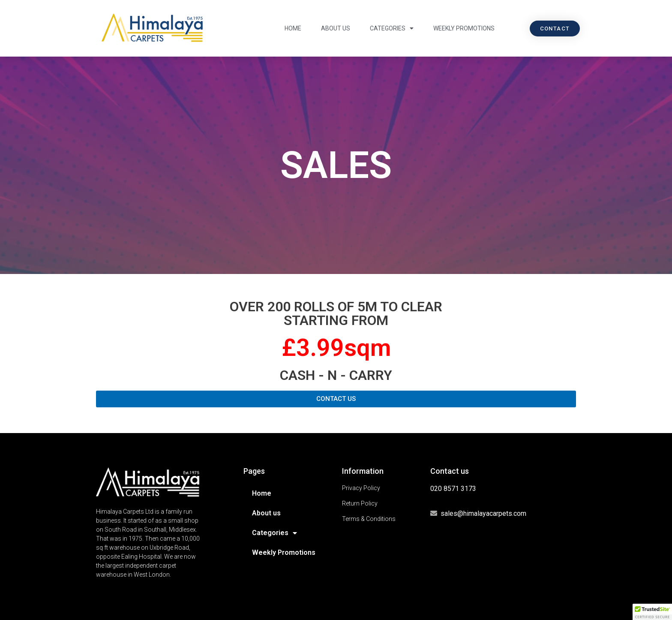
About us (336, 28)
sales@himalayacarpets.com (483, 513)
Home (293, 28)
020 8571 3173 (453, 489)
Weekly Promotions (464, 28)
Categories (392, 28)
